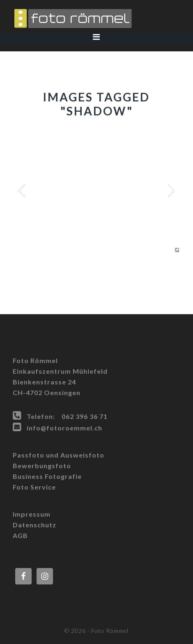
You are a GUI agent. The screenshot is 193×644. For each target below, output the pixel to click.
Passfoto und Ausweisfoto (59, 455)
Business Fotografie (47, 476)
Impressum (32, 514)
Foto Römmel (96, 18)
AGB (20, 535)
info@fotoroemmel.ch (64, 428)
